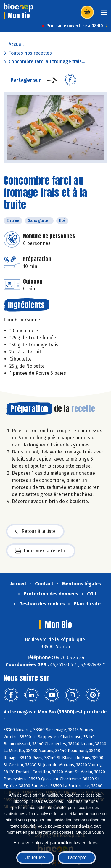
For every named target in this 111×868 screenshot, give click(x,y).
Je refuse (35, 858)
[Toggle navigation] (104, 14)
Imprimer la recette (41, 551)
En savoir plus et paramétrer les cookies (55, 843)
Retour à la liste (35, 531)
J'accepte (77, 858)
